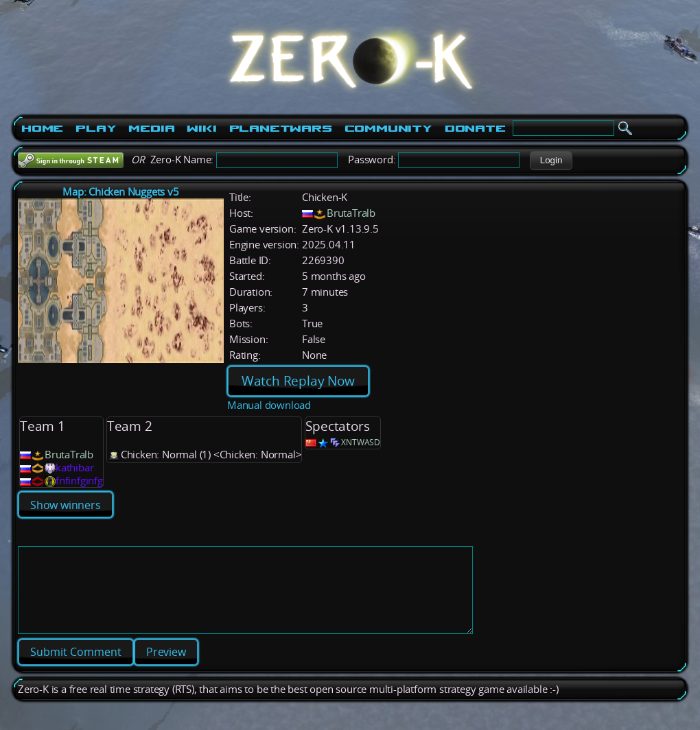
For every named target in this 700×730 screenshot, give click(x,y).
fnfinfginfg (79, 481)
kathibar (74, 468)
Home (42, 128)
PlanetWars (281, 128)
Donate (475, 128)
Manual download (269, 405)
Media (151, 128)
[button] (551, 161)
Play (96, 128)
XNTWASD (361, 442)
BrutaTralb (351, 213)
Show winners (66, 505)
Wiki (201, 128)
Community (388, 128)
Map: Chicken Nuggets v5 (120, 192)
